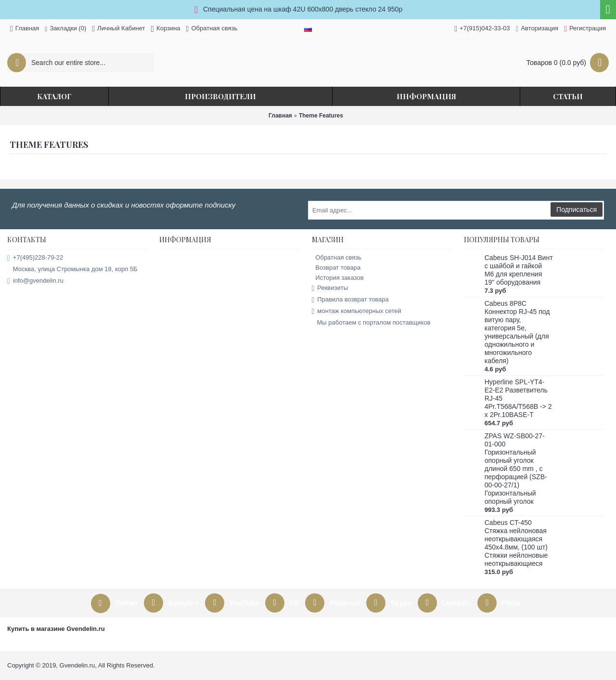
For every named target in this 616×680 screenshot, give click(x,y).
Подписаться (577, 209)
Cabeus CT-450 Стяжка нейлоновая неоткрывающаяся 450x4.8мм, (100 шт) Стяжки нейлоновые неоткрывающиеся (516, 543)
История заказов (338, 278)
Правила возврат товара (350, 300)
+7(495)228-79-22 (35, 258)
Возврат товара (336, 268)
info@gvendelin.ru (35, 281)
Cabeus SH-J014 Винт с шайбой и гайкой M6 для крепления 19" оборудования (519, 270)
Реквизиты (330, 288)
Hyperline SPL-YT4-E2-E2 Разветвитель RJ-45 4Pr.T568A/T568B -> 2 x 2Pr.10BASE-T (518, 398)
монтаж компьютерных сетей (357, 311)
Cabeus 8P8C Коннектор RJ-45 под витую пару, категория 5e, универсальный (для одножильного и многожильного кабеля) (517, 332)
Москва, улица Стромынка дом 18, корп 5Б (72, 269)
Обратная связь (337, 257)
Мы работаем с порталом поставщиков (371, 323)
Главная (280, 116)
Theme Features (321, 116)
